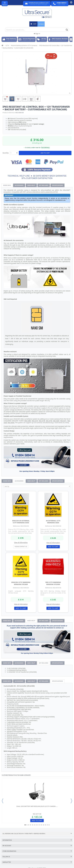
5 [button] (32, 825)
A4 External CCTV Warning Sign (53, 522)
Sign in (37, 34)
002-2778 (42, 421)
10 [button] (42, 825)
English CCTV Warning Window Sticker (21, 583)
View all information (21, 543)
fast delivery (45, 148)
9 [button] (40, 825)
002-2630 (11, 423)
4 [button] (31, 825)
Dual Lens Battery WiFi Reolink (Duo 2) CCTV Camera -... (37, 806)
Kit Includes (44, 185)
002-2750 (49, 421)
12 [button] (45, 825)
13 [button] (47, 825)
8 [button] (38, 825)
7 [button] (36, 825)
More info (7, 185)
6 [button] (34, 825)
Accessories (19, 185)
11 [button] (43, 825)
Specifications (57, 185)
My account (7, 846)
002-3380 (28, 421)
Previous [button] (3, 801)
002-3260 (56, 421)
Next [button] (71, 801)
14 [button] (49, 825)
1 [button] (25, 825)
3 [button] (29, 825)
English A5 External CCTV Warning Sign (21, 522)
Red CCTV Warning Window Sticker (53, 583)
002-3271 (63, 421)
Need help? (31, 185)
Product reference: (9, 113)
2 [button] (27, 825)
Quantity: (6, 153)
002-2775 (35, 421)
